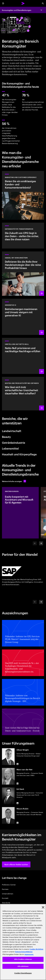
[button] (16, 864)
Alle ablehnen (23, 966)
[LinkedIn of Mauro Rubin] (18, 823)
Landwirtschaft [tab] (12, 431)
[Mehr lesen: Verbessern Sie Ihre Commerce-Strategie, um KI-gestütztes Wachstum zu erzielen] (23, 274)
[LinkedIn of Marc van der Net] (18, 784)
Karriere (5, 889)
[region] (23, 942)
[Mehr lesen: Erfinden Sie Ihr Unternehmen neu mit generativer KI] (23, 317)
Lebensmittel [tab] (10, 448)
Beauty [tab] (6, 437)
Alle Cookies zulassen (23, 959)
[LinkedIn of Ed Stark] (18, 803)
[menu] (3, 3)
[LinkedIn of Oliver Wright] (18, 764)
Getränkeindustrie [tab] (14, 442)
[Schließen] (43, 907)
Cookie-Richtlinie (36, 949)
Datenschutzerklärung (24, 952)
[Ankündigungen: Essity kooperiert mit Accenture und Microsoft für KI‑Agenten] (20, 513)
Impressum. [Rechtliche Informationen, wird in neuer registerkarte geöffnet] (29, 954)
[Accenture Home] (23, 3)
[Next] (41, 543)
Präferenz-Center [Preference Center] (9, 885)
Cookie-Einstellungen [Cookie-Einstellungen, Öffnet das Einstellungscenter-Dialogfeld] (23, 973)
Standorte (6, 903)
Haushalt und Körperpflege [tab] (19, 454)
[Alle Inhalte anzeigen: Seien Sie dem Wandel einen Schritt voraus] (14, 481)
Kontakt (5, 898)
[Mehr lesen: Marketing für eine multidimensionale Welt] (23, 195)
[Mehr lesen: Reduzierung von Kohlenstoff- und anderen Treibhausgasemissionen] (23, 356)
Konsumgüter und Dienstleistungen (17, 10)
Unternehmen (8, 894)
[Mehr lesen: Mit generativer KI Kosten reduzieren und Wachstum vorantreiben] (23, 394)
